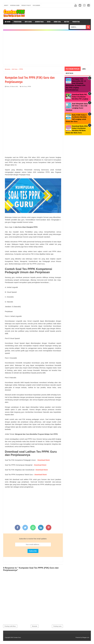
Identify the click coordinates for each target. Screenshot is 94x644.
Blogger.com (86, 637)
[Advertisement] (47, 48)
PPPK (29, 86)
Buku (49, 22)
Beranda (35, 626)
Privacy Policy (26, 5)
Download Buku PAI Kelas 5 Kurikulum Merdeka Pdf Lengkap (80, 97)
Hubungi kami (15, 5)
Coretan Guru (17, 637)
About (6, 5)
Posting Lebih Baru (10, 626)
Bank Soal (57, 22)
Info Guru (28, 22)
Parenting (76, 22)
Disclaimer (36, 5)
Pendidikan (18, 22)
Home (8, 22)
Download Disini (44, 460)
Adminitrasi (39, 22)
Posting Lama (57, 626)
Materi (67, 22)
